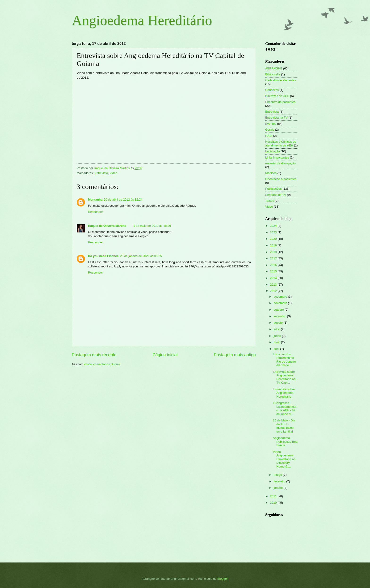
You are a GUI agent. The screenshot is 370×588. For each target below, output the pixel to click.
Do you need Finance (103, 256)
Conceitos (272, 90)
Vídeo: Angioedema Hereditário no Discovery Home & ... (284, 459)
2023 (274, 232)
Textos (270, 201)
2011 (274, 496)
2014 (274, 278)
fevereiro (280, 481)
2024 (274, 226)
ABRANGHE (274, 68)
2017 (274, 258)
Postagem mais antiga (235, 355)
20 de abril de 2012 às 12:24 (123, 200)
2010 (274, 503)
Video (114, 173)
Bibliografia (273, 74)
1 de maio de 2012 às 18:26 (152, 226)
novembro (281, 303)
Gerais (270, 130)
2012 (274, 291)
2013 (274, 285)
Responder (95, 212)
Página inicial (165, 355)
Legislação (273, 151)
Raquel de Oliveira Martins (107, 226)
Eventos (271, 124)
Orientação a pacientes (281, 179)
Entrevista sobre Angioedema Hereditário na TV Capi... (284, 377)
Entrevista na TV (276, 118)
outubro (279, 310)
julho (277, 329)
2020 (274, 239)
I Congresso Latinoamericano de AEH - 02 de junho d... (285, 408)
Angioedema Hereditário (142, 20)
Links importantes (277, 157)
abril (277, 349)
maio (277, 342)
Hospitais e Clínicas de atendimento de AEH (281, 143)
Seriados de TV (276, 195)
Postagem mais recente (94, 355)
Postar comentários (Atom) (102, 364)
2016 (274, 265)
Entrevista (101, 173)
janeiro (278, 488)
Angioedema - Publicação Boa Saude (285, 442)
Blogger (223, 579)
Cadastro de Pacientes (281, 80)
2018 (274, 252)
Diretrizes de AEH (277, 96)
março (278, 475)
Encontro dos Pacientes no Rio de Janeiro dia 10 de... (284, 360)
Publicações (273, 189)
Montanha (95, 200)
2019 (274, 245)
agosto (278, 323)
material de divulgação (280, 163)
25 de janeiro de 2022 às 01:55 (141, 256)
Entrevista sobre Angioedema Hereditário (284, 393)
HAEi (269, 136)
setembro (280, 316)
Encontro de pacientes (280, 102)
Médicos (271, 173)
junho (278, 336)
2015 (274, 271)
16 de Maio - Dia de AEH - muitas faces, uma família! (284, 426)
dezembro (281, 297)
